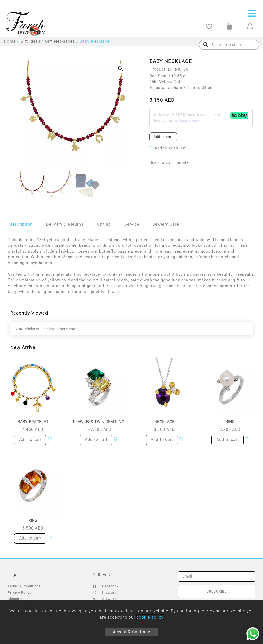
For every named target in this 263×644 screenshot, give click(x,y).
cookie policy (150, 617)
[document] (131, 322)
